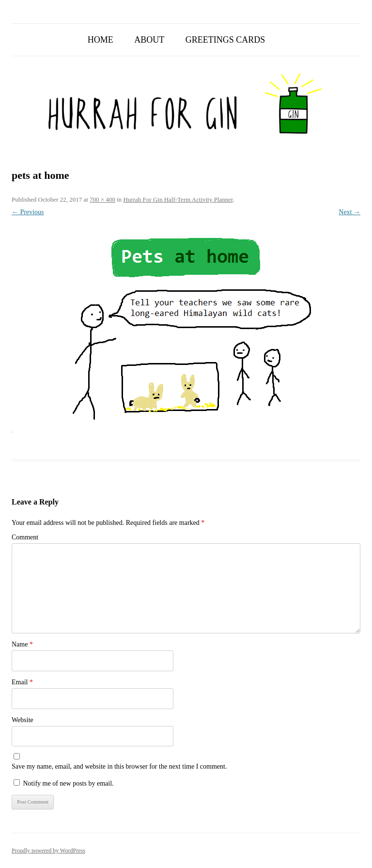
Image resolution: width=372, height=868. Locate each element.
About (149, 40)
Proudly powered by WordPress (48, 851)
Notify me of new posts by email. (69, 783)
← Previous (28, 212)
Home (101, 40)
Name (22, 644)
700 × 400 (102, 199)
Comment (25, 537)
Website (23, 720)
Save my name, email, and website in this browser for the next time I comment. (119, 766)
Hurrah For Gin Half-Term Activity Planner (178, 199)
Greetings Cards (225, 40)
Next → (349, 212)
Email (22, 682)
